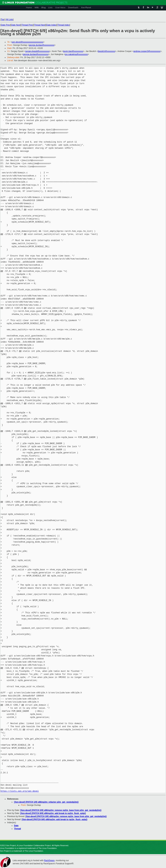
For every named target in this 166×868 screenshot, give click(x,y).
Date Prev (5, 25)
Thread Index (64, 25)
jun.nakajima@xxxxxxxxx (76, 54)
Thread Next (40, 25)
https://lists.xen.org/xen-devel (20, 791)
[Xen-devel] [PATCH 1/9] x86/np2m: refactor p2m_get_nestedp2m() (46, 802)
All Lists (9, 19)
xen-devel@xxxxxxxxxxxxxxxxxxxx (28, 42)
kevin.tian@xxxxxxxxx (73, 51)
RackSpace (49, 860)
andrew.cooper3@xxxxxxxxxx (147, 51)
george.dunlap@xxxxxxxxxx (41, 45)
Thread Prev (27, 25)
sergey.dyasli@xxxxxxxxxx (37, 51)
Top (2, 19)
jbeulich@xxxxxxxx (107, 51)
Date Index (51, 25)
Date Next (16, 25)
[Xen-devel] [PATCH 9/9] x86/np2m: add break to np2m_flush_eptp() (53, 813)
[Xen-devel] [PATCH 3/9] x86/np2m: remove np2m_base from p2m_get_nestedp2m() (61, 810)
